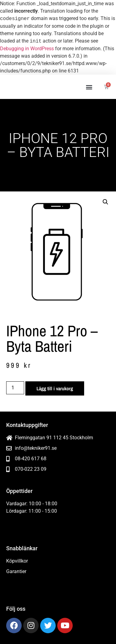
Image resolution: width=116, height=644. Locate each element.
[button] (89, 87)
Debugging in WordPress (27, 49)
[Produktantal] (15, 388)
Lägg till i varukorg (55, 388)
